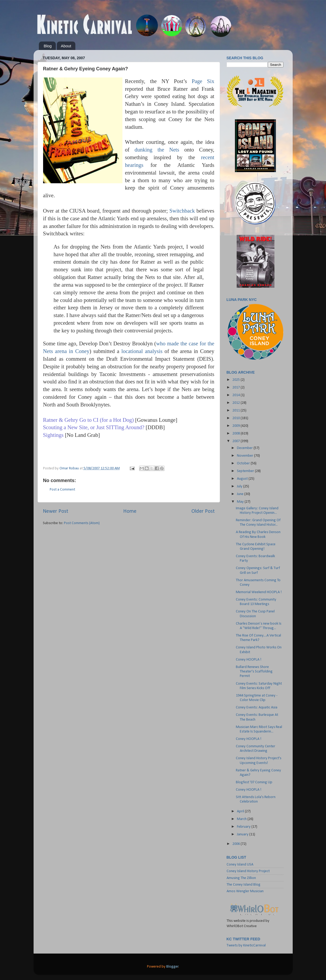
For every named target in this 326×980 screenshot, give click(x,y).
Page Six (203, 81)
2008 (237, 434)
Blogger (172, 967)
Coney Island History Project (248, 871)
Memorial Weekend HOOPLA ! (259, 592)
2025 (237, 380)
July (240, 486)
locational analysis (142, 351)
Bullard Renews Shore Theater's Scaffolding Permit (254, 672)
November (245, 456)
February (244, 827)
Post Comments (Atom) (82, 523)
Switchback (182, 211)
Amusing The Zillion (241, 878)
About (66, 46)
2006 (237, 844)
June (241, 494)
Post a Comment (62, 490)
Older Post (203, 511)
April (241, 811)
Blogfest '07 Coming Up (254, 782)
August (243, 479)
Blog (48, 46)
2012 (237, 403)
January (243, 834)
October (244, 463)
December (245, 448)
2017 (237, 388)
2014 (237, 395)
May (241, 502)
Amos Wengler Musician (245, 891)
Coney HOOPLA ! (249, 660)
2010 (237, 418)
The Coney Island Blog (244, 885)
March (242, 819)
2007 (237, 441)
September (246, 471)
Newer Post (56, 511)
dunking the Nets (157, 150)
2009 (237, 426)
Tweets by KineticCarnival (246, 945)
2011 (237, 411)
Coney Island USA (240, 865)
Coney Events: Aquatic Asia (257, 707)
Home (130, 511)
